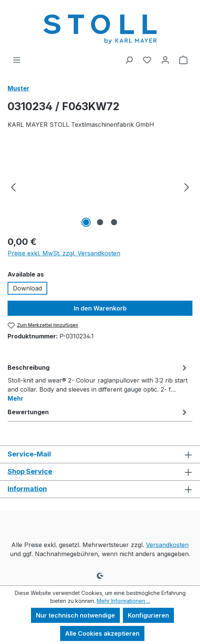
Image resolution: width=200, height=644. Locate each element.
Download (27, 288)
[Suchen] (129, 60)
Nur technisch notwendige (75, 615)
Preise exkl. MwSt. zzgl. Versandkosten (64, 253)
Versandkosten (167, 545)
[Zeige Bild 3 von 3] (114, 222)
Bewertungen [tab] (98, 412)
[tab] (98, 383)
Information (27, 489)
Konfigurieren (148, 615)
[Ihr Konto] (165, 60)
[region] (100, 187)
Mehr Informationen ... (123, 601)
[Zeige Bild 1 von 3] (86, 222)
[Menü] (17, 60)
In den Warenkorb (100, 308)
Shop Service (30, 471)
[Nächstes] (187, 187)
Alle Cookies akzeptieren (102, 633)
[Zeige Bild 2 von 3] (100, 222)
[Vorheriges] (13, 187)
